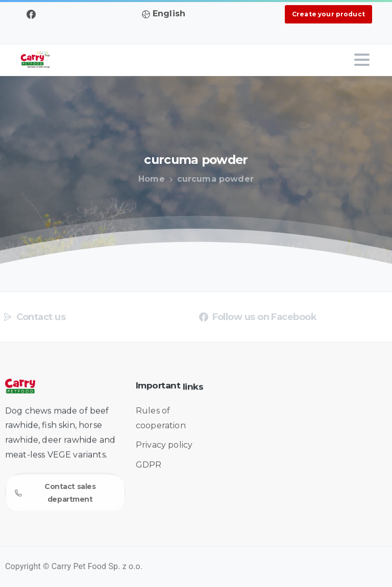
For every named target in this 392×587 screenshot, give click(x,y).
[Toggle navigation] (362, 60)
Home (150, 179)
